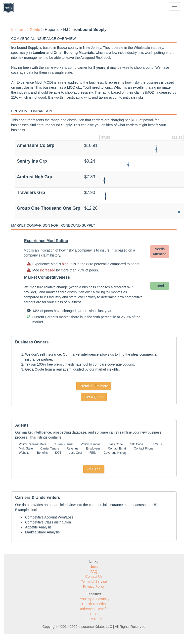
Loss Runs (94, 619)
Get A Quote (94, 397)
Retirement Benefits (94, 609)
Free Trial (94, 469)
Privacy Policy (94, 586)
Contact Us (94, 577)
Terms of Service (94, 581)
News (94, 567)
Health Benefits (94, 604)
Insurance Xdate (26, 30)
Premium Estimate (94, 386)
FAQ (94, 572)
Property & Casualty (94, 599)
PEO (94, 614)
